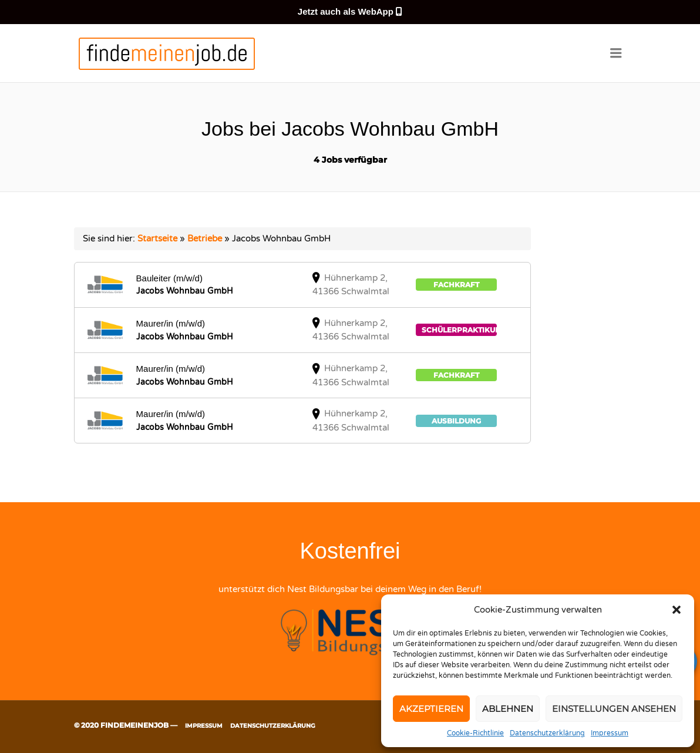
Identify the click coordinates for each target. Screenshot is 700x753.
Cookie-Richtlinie (475, 733)
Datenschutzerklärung (547, 733)
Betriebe (205, 238)
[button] (677, 610)
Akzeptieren (431, 709)
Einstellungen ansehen (614, 709)
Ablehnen (508, 709)
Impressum (610, 733)
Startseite (157, 238)
